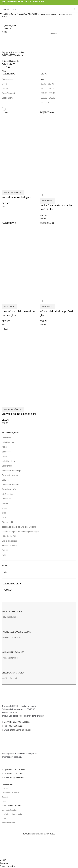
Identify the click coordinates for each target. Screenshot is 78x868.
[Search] (39, 9)
